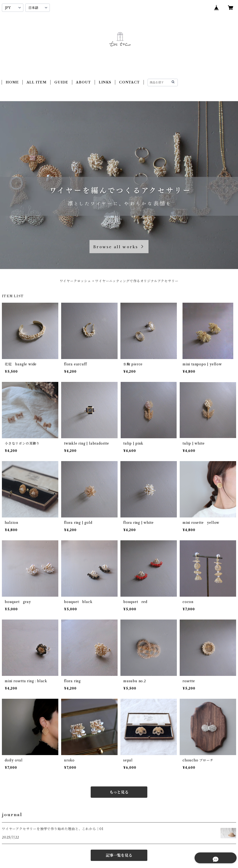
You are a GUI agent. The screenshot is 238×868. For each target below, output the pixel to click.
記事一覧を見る (119, 855)
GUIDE (61, 82)
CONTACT (129, 82)
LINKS (105, 82)
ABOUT (83, 82)
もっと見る (119, 792)
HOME (12, 82)
